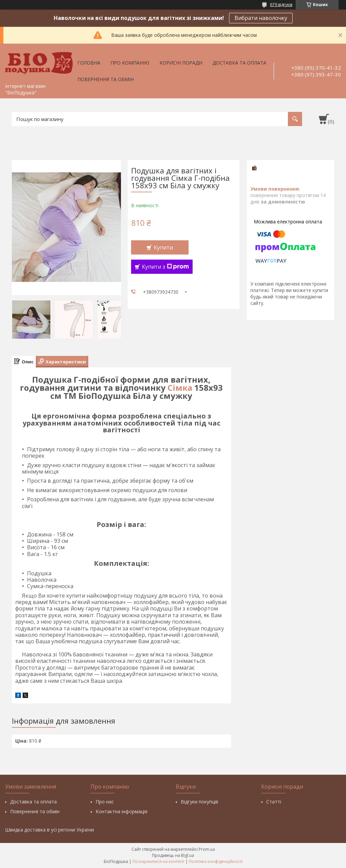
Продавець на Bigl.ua (173, 855)
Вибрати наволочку (261, 18)
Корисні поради (181, 63)
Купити (163, 247)
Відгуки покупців (200, 802)
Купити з (165, 267)
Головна (89, 63)
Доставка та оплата (239, 63)
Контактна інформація (121, 811)
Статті (274, 802)
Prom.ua (207, 849)
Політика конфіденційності (216, 861)
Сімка (180, 388)
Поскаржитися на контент (158, 861)
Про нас (105, 802)
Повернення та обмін (106, 79)
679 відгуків (281, 5)
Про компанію (130, 63)
